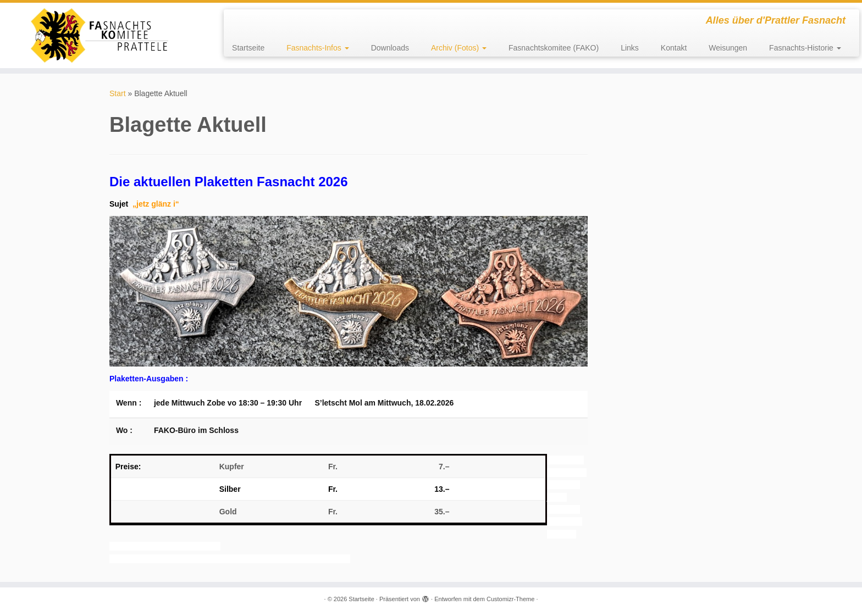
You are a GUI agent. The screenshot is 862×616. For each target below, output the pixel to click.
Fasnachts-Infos (318, 48)
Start (118, 93)
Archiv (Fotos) (459, 48)
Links (630, 48)
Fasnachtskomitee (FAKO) (554, 48)
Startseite (248, 48)
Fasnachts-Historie (805, 48)
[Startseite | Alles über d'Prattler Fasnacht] (100, 35)
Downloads (390, 48)
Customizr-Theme (510, 599)
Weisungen (728, 48)
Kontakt (674, 48)
